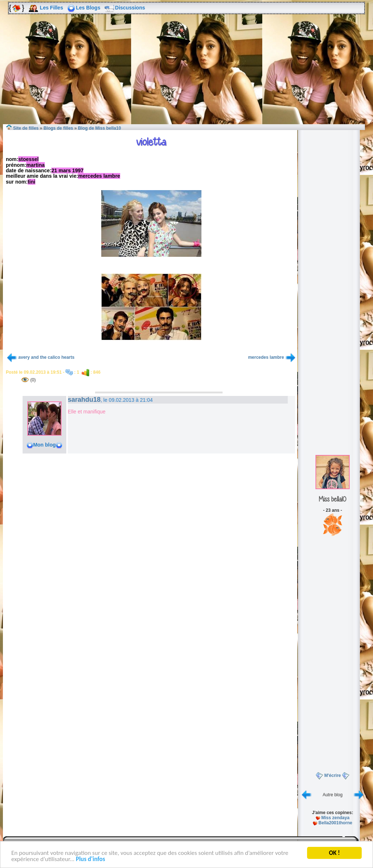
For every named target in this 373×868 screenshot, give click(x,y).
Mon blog (44, 445)
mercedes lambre (266, 357)
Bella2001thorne (335, 823)
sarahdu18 (84, 400)
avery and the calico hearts (46, 357)
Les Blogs (88, 8)
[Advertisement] (186, 76)
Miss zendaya (335, 818)
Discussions (130, 8)
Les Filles (51, 8)
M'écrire (333, 775)
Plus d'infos (90, 860)
